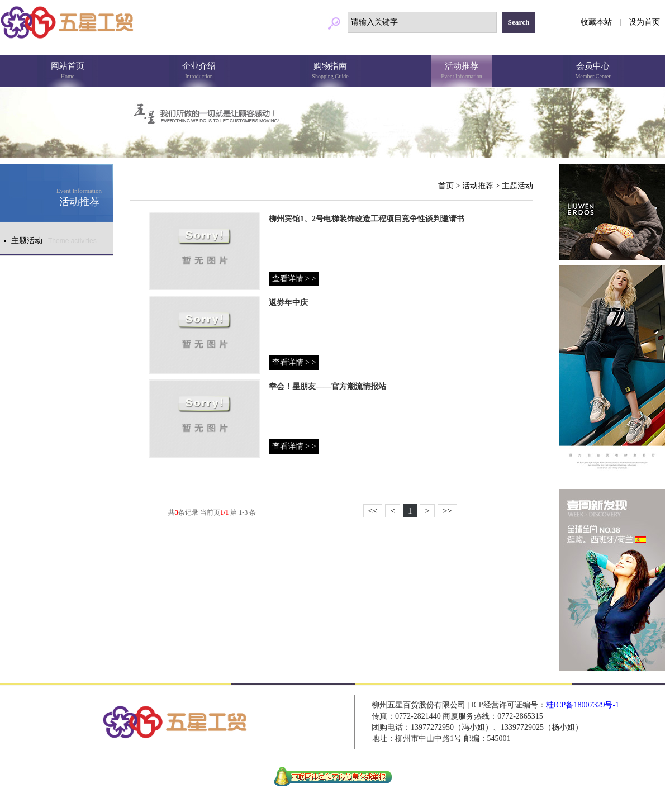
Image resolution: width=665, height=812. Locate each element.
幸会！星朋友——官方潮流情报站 (327, 386)
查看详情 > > (294, 279)
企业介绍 (199, 72)
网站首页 (68, 72)
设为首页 (644, 22)
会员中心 (593, 72)
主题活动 (517, 186)
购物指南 (331, 72)
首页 (446, 186)
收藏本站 (596, 22)
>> (447, 511)
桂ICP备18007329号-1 (583, 705)
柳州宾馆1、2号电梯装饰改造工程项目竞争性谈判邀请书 (367, 219)
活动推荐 (462, 72)
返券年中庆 (288, 303)
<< (373, 511)
